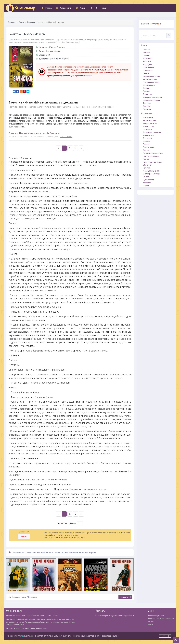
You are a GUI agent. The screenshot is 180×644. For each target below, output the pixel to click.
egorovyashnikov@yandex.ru (122, 616)
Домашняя (148, 94)
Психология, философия (153, 153)
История (146, 141)
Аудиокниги (64, 8)
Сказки (146, 73)
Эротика (146, 91)
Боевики (31, 22)
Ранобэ (146, 177)
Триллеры (147, 103)
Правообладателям (156, 616)
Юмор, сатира (149, 135)
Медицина (147, 65)
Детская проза (149, 85)
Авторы (151, 621)
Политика (147, 109)
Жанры (150, 624)
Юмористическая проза (153, 97)
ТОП (95, 8)
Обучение (147, 165)
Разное (146, 159)
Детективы (148, 59)
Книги (82, 8)
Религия (146, 168)
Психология (148, 70)
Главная (47, 8)
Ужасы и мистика (150, 79)
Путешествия (148, 180)
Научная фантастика (152, 76)
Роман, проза (148, 126)
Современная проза (151, 82)
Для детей (147, 138)
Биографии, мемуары (152, 174)
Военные (147, 106)
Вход (104, 8)
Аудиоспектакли (150, 123)
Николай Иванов (53, 51)
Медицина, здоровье (152, 171)
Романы (146, 56)
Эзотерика (147, 129)
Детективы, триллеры (152, 132)
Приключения (149, 147)
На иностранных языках (153, 162)
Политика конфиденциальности (161, 619)
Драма (146, 88)
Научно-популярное (151, 156)
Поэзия (146, 144)
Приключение (149, 68)
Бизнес (146, 150)
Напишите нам (50, 538)
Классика (147, 62)
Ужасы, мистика (150, 120)
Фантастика (148, 117)
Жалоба (24, 536)
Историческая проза (151, 100)
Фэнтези (146, 53)
